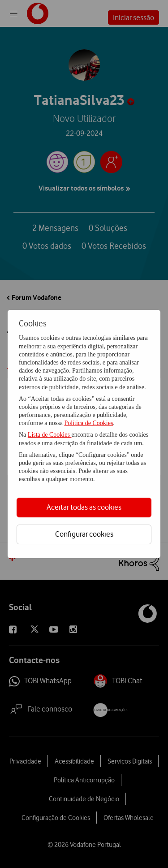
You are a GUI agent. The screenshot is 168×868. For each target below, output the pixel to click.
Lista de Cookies (50, 435)
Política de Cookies (88, 423)
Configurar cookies (84, 534)
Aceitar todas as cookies (84, 507)
